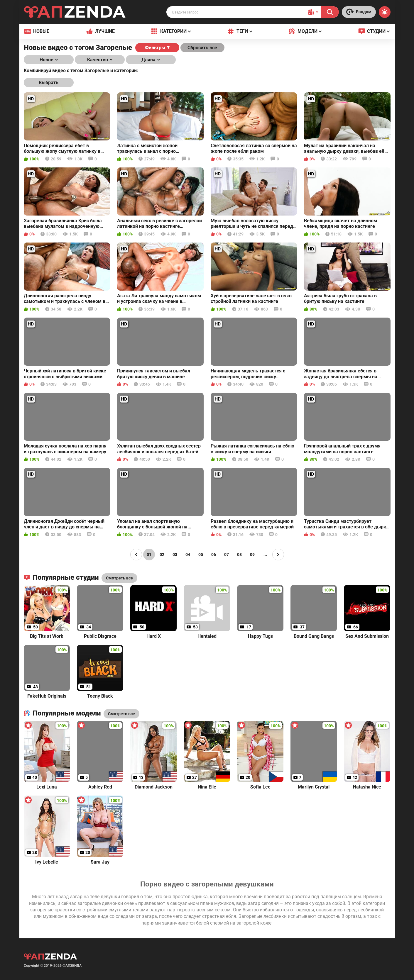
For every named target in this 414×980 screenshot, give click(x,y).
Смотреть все (121, 714)
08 (239, 555)
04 (188, 555)
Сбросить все (202, 48)
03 (175, 555)
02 (162, 555)
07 (227, 555)
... (265, 555)
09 (252, 555)
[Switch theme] (385, 12)
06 (214, 555)
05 (201, 555)
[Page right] (278, 555)
